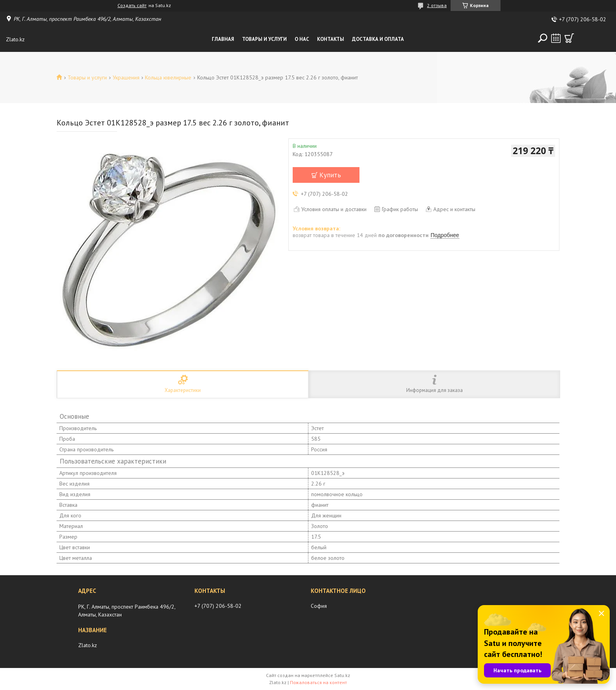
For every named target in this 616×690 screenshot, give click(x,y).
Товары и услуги (264, 39)
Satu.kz (342, 675)
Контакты (331, 39)
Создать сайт (132, 6)
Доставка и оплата (378, 39)
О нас (302, 39)
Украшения (126, 77)
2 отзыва (437, 5)
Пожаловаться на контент (318, 682)
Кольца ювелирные (168, 77)
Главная (223, 39)
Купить (330, 175)
